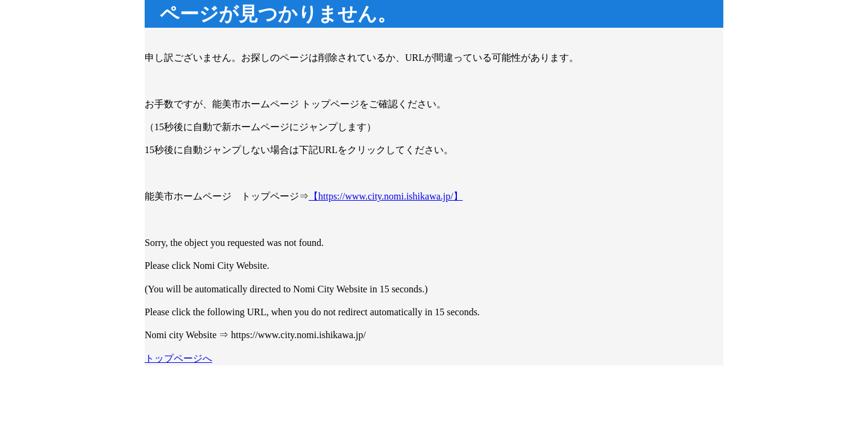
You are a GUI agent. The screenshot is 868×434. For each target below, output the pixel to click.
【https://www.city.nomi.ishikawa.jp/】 (386, 196)
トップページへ (178, 358)
